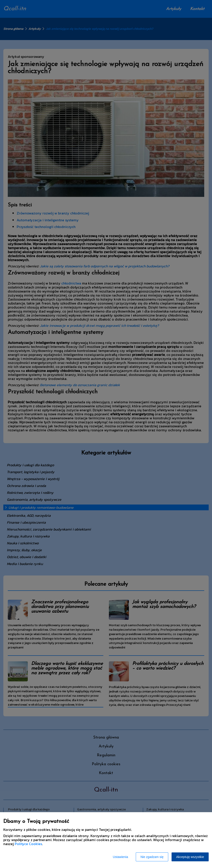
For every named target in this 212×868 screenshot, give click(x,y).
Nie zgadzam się (152, 857)
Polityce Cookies (28, 844)
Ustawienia (120, 857)
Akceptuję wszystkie (190, 857)
